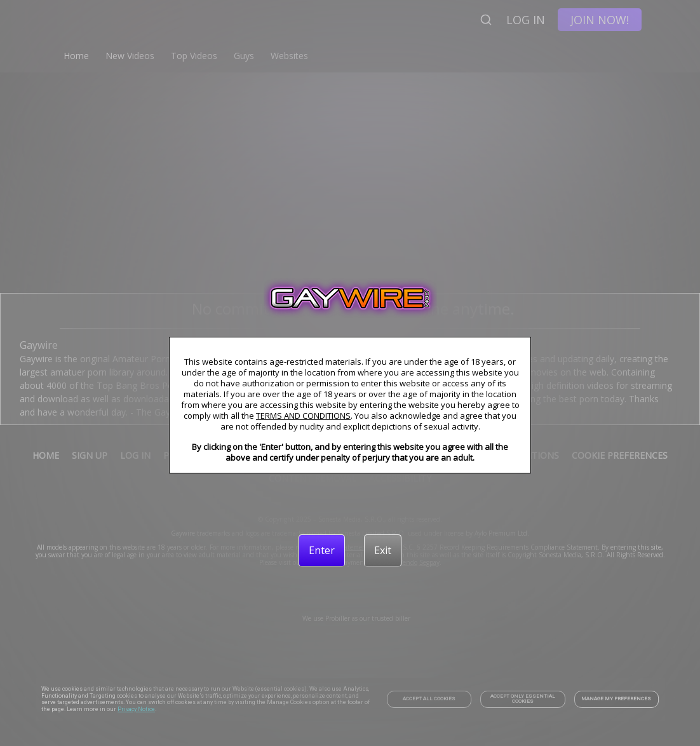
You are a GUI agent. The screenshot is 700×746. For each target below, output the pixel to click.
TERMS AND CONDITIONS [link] (303, 416)
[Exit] (383, 550)
